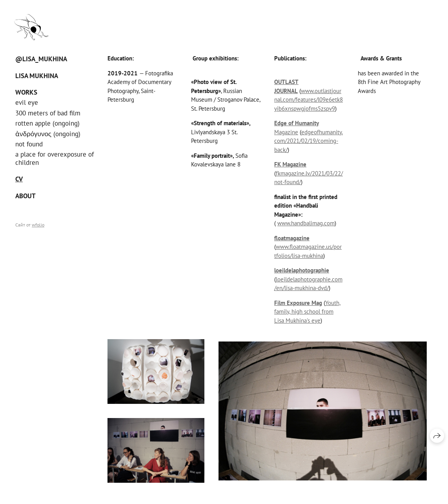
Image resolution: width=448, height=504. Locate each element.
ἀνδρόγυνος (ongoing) (48, 134)
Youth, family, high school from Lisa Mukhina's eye (307, 312)
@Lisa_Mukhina (41, 59)
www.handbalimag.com (306, 223)
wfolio (38, 225)
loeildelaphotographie (302, 270)
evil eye (27, 102)
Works (26, 92)
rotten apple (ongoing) (47, 123)
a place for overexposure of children (55, 158)
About (25, 196)
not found (29, 144)
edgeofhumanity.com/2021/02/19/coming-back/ (309, 141)
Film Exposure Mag (298, 303)
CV (19, 179)
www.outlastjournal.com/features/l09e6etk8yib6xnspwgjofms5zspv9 (309, 100)
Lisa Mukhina (37, 76)
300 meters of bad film (48, 113)
